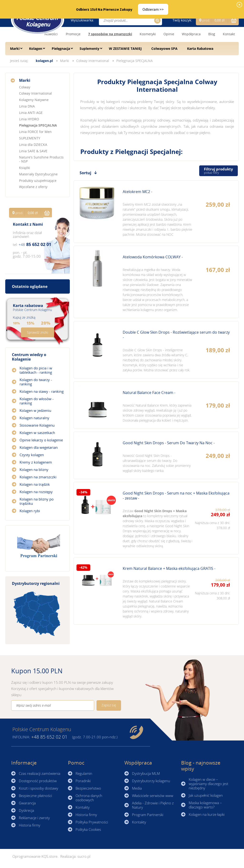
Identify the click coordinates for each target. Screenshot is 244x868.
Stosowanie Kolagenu (37, 425)
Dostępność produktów (38, 781)
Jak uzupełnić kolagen (206, 795)
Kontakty (83, 807)
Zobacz (156, 212)
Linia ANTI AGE (31, 113)
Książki (25, 168)
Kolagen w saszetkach (37, 433)
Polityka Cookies (88, 829)
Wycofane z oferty (33, 187)
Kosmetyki (148, 34)
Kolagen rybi (30, 511)
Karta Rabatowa (200, 49)
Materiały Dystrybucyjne (38, 174)
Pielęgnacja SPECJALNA (135, 61)
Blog (212, 34)
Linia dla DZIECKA (33, 145)
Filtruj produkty (219, 171)
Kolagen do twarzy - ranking (36, 382)
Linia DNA (27, 106)
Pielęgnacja (61, 49)
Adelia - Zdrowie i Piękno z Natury (153, 805)
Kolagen (36, 49)
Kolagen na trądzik (35, 484)
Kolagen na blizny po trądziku (37, 501)
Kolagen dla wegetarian (39, 447)
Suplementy (89, 49)
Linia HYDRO (29, 119)
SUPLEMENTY (30, 138)
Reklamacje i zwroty (34, 818)
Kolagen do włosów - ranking (37, 401)
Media (137, 788)
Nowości (51, 34)
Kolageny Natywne (34, 100)
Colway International (93, 61)
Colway (25, 87)
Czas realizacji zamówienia (40, 773)
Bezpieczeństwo (88, 788)
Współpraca (191, 34)
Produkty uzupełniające (38, 181)
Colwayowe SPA (164, 49)
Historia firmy (30, 825)
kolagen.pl (44, 61)
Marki (15, 49)
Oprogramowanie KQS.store (35, 856)
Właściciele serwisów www (153, 796)
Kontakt (229, 34)
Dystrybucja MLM (146, 773)
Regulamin (84, 773)
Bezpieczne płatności (35, 796)
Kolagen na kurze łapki (207, 814)
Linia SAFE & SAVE (33, 151)
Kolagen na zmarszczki (38, 477)
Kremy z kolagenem (36, 462)
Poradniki (83, 781)
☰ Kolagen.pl (38, 20)
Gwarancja (27, 803)
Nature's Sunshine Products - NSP (41, 159)
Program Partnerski (148, 815)
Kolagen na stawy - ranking (42, 391)
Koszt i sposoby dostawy (38, 788)
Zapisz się (109, 705)
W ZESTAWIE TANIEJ (125, 49)
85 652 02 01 (35, 244)
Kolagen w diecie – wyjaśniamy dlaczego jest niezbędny (208, 784)
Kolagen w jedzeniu (35, 410)
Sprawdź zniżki (38, 332)
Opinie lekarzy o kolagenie (41, 440)
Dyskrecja (26, 810)
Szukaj (157, 20)
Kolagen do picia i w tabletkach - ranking (36, 370)
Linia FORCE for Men (35, 132)
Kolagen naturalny (34, 418)
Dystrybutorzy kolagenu (151, 781)
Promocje (73, 34)
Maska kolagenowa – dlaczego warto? (205, 805)
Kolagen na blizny (34, 470)
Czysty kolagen (32, 455)
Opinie (169, 34)
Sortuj (85, 173)
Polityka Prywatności (92, 822)
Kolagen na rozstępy (36, 492)
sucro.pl (84, 856)
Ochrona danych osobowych (89, 798)
